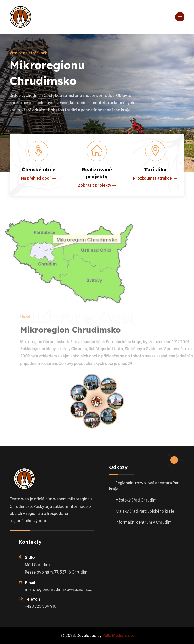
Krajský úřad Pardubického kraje (145, 511)
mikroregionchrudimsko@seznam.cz (58, 589)
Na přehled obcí (38, 178)
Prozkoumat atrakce (155, 178)
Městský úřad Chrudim (136, 500)
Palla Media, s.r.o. (118, 636)
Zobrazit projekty (97, 186)
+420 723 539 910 (41, 606)
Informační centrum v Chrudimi (144, 522)
